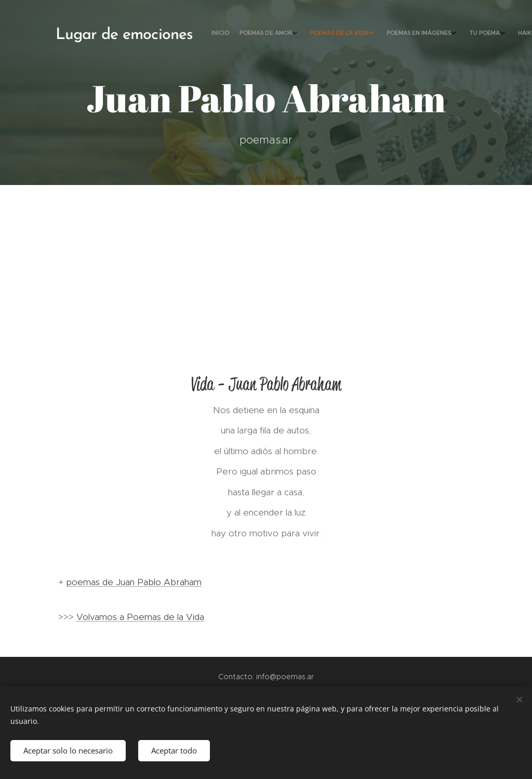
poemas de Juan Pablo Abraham (134, 582)
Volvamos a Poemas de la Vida (140, 617)
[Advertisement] (266, 263)
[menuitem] (403, 34)
